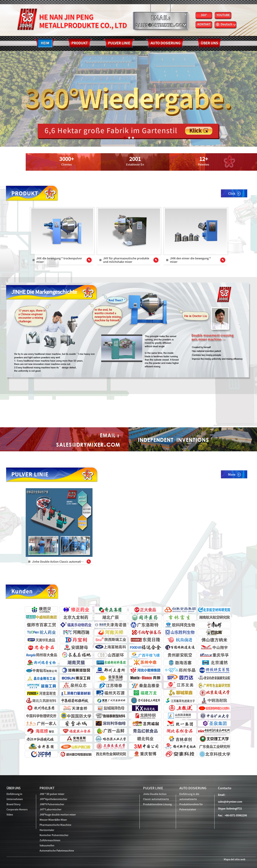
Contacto (225, 788)
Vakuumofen (47, 846)
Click (234, 194)
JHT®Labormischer (51, 810)
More (234, 475)
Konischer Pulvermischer (54, 835)
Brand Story (14, 804)
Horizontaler (47, 830)
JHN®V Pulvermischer (52, 804)
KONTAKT (204, 24)
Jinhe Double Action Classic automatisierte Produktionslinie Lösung (157, 799)
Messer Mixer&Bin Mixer (53, 820)
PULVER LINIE (153, 788)
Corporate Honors (17, 810)
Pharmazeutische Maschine (55, 825)
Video (10, 815)
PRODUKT (47, 788)
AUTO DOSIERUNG (193, 788)
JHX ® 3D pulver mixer (52, 794)
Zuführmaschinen (50, 840)
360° (204, 15)
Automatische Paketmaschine (57, 851)
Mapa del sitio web (235, 859)
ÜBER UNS (13, 788)
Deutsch (226, 24)
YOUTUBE (223, 15)
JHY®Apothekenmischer (53, 799)
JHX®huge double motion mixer (58, 815)
